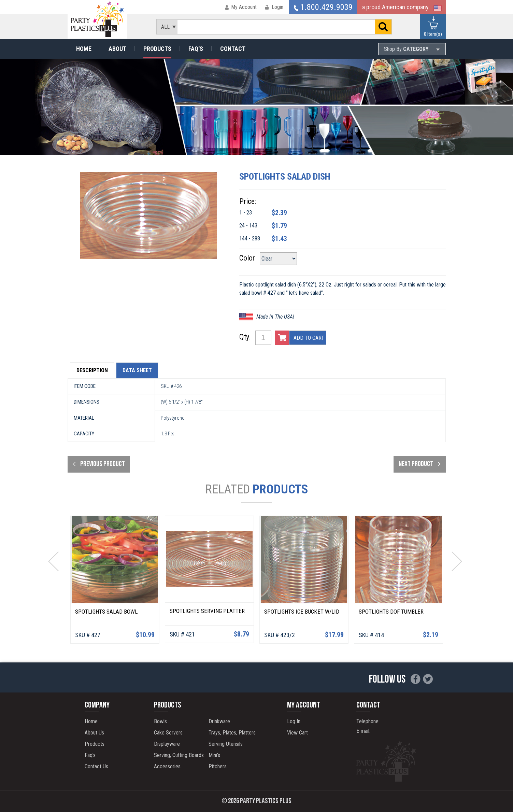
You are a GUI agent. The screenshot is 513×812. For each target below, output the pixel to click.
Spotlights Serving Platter (207, 611)
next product (416, 464)
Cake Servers (168, 733)
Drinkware (219, 721)
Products (157, 49)
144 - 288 (250, 239)
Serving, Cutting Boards (179, 755)
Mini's (214, 755)
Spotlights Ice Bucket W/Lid (302, 612)
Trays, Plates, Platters (232, 733)
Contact (233, 49)
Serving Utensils (226, 744)
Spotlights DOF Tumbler (391, 612)
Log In (294, 721)
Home (84, 49)
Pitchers (218, 766)
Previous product (103, 464)
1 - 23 (246, 213)
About (117, 49)
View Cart (297, 733)
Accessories (167, 766)
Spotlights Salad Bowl (106, 612)
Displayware (167, 744)
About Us (94, 733)
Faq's (196, 49)
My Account (244, 7)
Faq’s (90, 755)
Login (277, 7)
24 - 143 (248, 226)
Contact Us (96, 766)
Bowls (160, 721)
